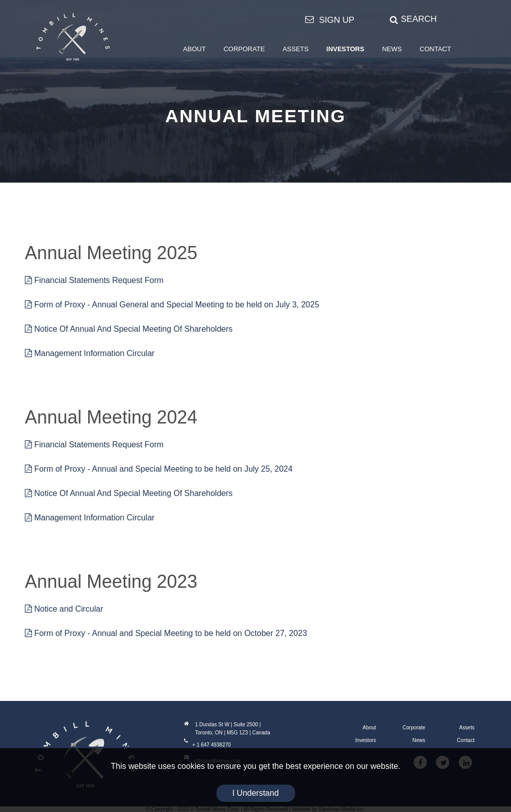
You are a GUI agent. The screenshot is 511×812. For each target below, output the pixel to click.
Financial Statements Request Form (94, 280)
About (369, 728)
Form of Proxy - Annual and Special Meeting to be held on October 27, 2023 (166, 633)
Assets (467, 728)
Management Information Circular (90, 353)
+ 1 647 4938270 (207, 745)
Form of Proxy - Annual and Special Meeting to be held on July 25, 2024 (159, 469)
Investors (366, 740)
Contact (466, 740)
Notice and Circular (64, 609)
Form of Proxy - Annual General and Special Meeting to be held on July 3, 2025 (172, 305)
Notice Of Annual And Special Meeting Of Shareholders (129, 329)
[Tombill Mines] (73, 37)
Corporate (414, 728)
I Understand (255, 793)
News (419, 740)
